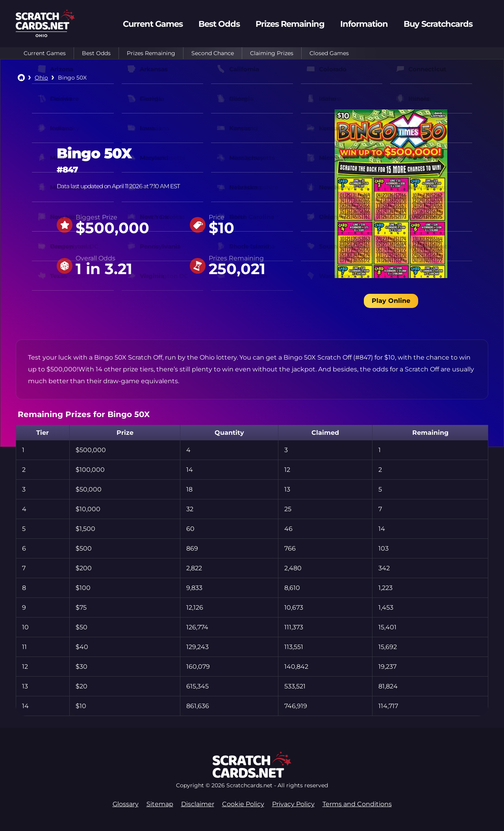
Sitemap (160, 804)
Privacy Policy (293, 804)
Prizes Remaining (151, 53)
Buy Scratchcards (438, 24)
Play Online (391, 301)
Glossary (126, 804)
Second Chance (213, 53)
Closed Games (329, 53)
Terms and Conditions (357, 804)
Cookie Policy (243, 804)
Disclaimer (198, 804)
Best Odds (96, 53)
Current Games (45, 53)
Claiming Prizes (272, 53)
